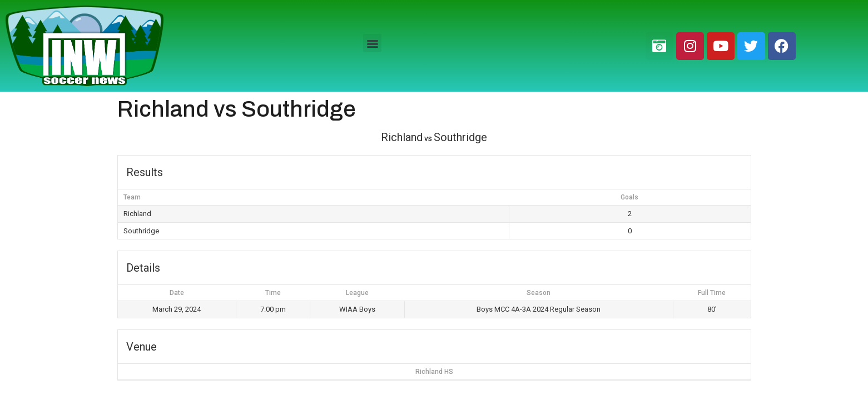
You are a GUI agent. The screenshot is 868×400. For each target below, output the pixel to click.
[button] (372, 43)
